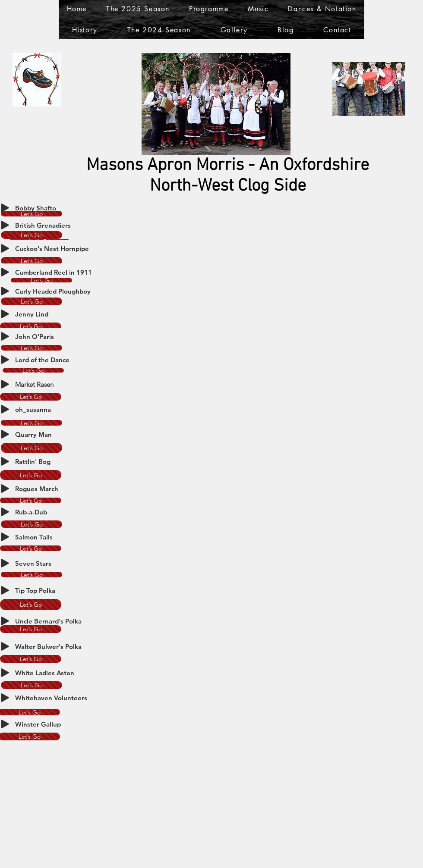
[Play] (5, 208)
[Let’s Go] (32, 214)
